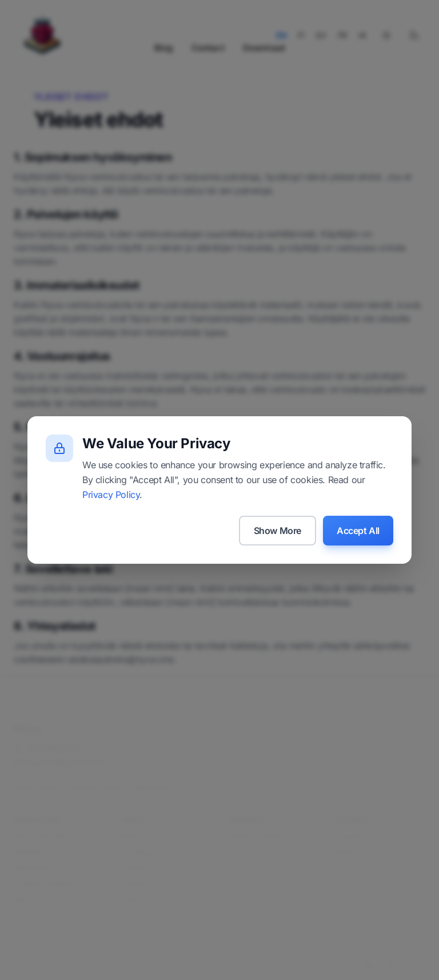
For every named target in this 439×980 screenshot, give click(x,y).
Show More (278, 531)
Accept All (358, 531)
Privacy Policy (111, 495)
